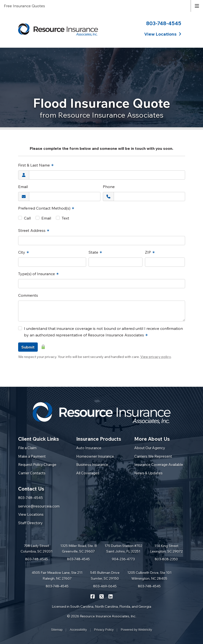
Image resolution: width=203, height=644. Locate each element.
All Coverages (88, 473)
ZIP (150, 252)
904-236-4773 (123, 559)
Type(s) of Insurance (39, 274)
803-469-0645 (105, 586)
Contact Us (31, 489)
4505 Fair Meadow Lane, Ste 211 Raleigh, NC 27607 (57, 576)
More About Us (152, 439)
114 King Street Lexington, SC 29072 (166, 549)
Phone (109, 187)
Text (65, 218)
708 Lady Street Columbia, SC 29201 (37, 549)
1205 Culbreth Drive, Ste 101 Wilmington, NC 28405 (149, 576)
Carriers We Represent (153, 456)
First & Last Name (36, 165)
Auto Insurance (89, 448)
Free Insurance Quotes (24, 6)
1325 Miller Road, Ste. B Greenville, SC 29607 (79, 549)
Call (27, 218)
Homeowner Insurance (95, 456)
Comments (28, 295)
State (95, 252)
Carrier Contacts (32, 473)
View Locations (31, 514)
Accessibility (78, 630)
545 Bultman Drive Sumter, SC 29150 (105, 576)
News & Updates (148, 473)
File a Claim (27, 448)
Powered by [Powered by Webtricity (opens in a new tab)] (136, 630)
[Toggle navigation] (197, 6)
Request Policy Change (37, 465)
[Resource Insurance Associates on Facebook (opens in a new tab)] (93, 596)
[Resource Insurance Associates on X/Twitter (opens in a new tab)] (101, 596)
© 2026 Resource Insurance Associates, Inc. (102, 616)
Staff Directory (30, 523)
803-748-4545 (164, 23)
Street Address (34, 230)
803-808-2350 (166, 559)
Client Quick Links (39, 439)
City (24, 252)
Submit (28, 347)
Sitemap (57, 630)
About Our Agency (150, 448)
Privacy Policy (104, 630)
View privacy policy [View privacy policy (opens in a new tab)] (156, 357)
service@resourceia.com (39, 506)
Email (23, 187)
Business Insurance (92, 465)
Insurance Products (99, 439)
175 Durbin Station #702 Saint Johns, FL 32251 (123, 549)
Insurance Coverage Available (159, 465)
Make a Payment (32, 456)
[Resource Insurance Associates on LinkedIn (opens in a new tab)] (110, 596)
